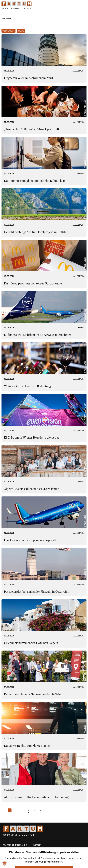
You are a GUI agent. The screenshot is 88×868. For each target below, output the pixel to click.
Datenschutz (40, 854)
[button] (4, 864)
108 (28, 811)
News (21, 31)
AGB (36, 849)
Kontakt (37, 845)
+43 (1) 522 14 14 (12, 858)
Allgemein (8, 31)
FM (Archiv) (39, 863)
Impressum (39, 858)
